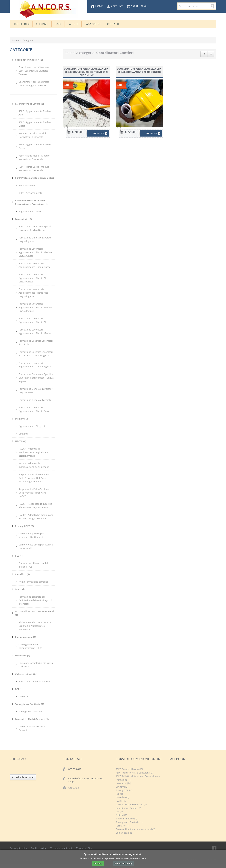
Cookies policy (39, 848)
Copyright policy (18, 848)
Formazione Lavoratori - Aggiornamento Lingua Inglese (35, 365)
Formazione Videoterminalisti (34, 681)
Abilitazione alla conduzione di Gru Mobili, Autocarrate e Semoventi (35, 626)
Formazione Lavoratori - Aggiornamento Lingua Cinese (35, 265)
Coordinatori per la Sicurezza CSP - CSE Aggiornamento (34, 84)
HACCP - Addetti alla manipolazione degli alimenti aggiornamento (34, 452)
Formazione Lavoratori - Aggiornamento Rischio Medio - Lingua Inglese (35, 307)
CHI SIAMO (42, 24)
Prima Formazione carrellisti (33, 582)
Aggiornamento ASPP (30, 211)
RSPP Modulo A (27, 185)
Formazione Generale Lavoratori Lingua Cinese (36, 391)
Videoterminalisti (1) (126, 819)
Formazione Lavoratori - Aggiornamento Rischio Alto (33, 320)
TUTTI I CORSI (22, 24)
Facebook (214, 848)
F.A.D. (58, 24)
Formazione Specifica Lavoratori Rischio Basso (36, 343)
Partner (73, 24)
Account (117, 6)
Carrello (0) (139, 6)
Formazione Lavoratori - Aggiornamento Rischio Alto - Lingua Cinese (34, 278)
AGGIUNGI (96, 133)
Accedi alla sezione (23, 777)
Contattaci (74, 788)
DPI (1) (119, 811)
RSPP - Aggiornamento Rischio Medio (35, 124)
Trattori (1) (121, 815)
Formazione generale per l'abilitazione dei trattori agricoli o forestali (35, 600)
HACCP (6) (121, 801)
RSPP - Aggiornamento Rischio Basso (35, 146)
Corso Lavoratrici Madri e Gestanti (32, 728)
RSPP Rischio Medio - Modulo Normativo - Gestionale (34, 157)
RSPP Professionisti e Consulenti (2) (134, 773)
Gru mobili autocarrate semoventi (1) (135, 829)
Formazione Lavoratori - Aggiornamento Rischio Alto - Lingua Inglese (34, 293)
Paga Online (93, 24)
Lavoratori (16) (123, 783)
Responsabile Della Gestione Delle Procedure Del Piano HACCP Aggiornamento (34, 478)
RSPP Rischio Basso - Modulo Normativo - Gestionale (34, 169)
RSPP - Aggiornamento (30, 193)
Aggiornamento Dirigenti (32, 426)
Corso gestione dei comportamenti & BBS (30, 646)
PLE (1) (119, 794)
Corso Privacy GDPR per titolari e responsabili (36, 546)
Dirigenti (23, 434)
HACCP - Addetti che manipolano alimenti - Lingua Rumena (36, 517)
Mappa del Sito (84, 848)
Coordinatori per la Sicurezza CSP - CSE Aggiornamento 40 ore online (139, 70)
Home (99, 6)
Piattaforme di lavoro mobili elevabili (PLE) (33, 565)
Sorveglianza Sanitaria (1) (129, 822)
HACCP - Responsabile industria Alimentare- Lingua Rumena (35, 506)
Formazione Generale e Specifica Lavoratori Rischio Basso (36, 228)
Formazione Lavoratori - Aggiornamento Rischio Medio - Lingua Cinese (35, 252)
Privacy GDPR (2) (124, 790)
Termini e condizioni (61, 848)
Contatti (113, 24)
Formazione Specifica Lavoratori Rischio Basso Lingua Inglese (36, 354)
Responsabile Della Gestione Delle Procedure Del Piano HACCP (34, 493)
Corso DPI (24, 696)
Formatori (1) (123, 826)
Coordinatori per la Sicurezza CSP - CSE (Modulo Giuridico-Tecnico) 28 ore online (87, 72)
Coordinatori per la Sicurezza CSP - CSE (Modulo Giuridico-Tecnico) (34, 71)
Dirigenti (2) (122, 787)
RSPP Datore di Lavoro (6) (129, 769)
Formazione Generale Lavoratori (36, 400)
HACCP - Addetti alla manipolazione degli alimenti (34, 465)
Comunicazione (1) (126, 833)
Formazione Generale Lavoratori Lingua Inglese (36, 239)
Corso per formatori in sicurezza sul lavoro (36, 665)
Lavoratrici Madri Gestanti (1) (131, 804)
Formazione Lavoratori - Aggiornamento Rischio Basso (34, 409)
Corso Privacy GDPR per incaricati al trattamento (31, 535)
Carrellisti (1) (122, 797)
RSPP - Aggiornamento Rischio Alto (35, 113)
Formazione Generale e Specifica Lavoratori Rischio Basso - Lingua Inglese (36, 378)
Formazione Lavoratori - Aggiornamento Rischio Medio (35, 331)
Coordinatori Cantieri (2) (129, 808)
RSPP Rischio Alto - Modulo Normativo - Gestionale (33, 135)
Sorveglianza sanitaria (30, 711)
